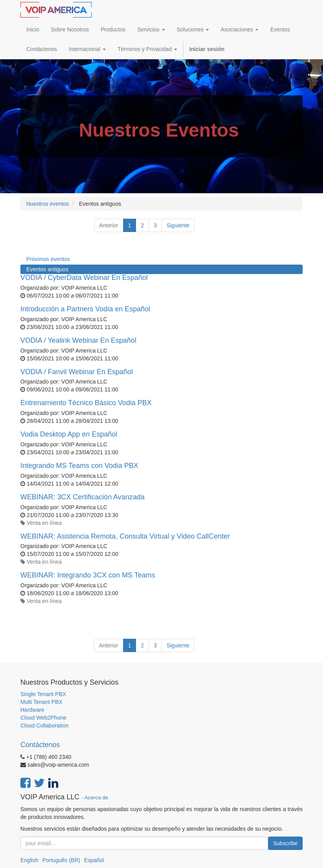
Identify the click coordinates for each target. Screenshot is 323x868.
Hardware (32, 710)
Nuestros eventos (48, 204)
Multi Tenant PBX (41, 702)
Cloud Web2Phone (43, 718)
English (29, 860)
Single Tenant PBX (43, 694)
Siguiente (178, 225)
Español (94, 860)
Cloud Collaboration (44, 725)
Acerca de (96, 798)
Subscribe (285, 843)
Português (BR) (61, 860)
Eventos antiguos (47, 269)
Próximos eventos (48, 259)
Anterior (109, 225)
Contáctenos (40, 745)
